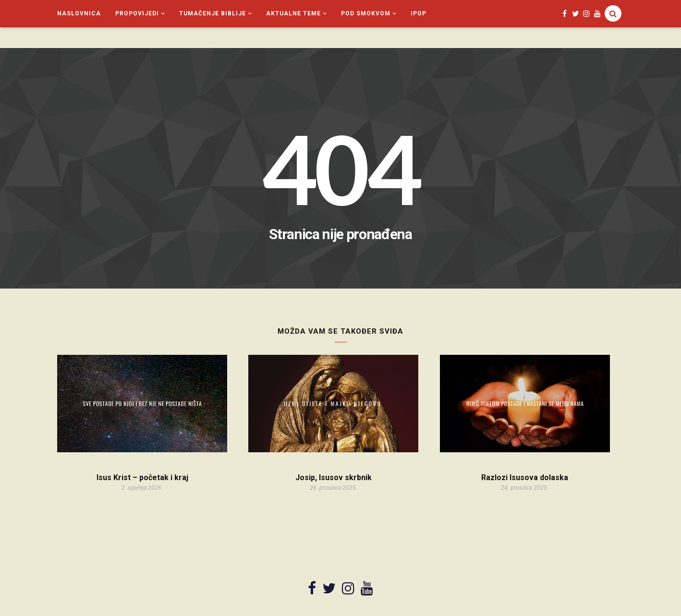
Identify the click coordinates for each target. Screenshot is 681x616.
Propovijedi (137, 13)
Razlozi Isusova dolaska (525, 477)
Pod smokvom (366, 13)
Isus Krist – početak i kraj (142, 477)
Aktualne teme (293, 13)
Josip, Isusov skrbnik (334, 477)
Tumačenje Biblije (213, 13)
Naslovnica (79, 13)
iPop (419, 13)
